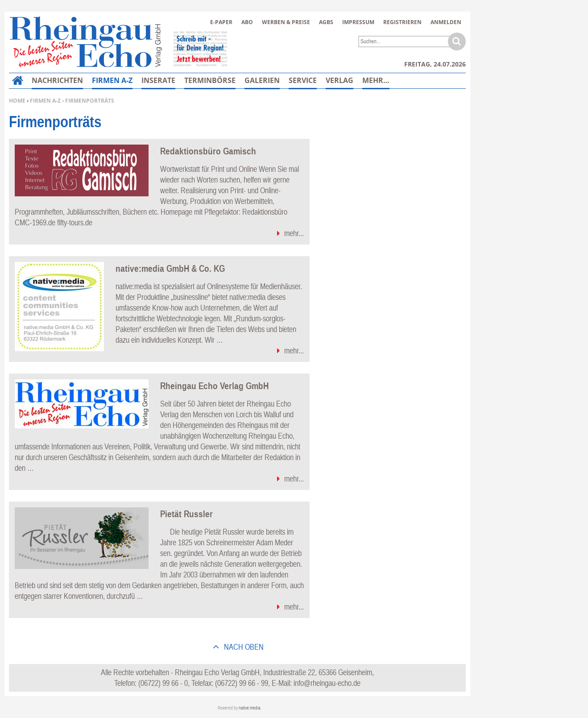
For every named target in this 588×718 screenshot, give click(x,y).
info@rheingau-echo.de (327, 683)
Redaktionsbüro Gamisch (208, 151)
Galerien (262, 80)
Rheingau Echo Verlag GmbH (214, 386)
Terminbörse (210, 80)
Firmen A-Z (45, 101)
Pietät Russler (186, 514)
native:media (250, 708)
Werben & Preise (286, 22)
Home (17, 101)
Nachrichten (57, 80)
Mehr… (376, 80)
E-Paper (221, 22)
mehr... (294, 233)
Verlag (340, 80)
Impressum (358, 22)
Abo (247, 22)
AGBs (326, 22)
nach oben (243, 647)
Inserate (158, 80)
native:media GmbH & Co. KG (170, 268)
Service (303, 80)
